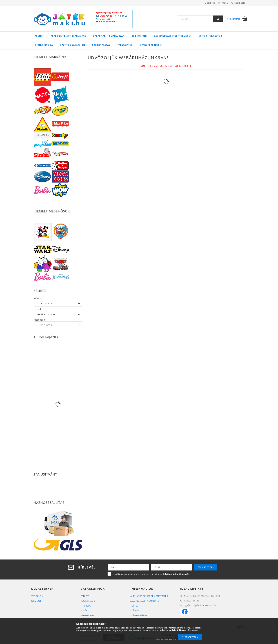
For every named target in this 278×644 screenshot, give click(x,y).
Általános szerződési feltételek (149, 596)
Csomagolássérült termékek (173, 36)
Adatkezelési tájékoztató (145, 601)
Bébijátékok (139, 36)
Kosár (84, 611)
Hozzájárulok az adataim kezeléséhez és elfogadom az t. (151, 574)
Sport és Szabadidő (73, 45)
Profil (222, 3)
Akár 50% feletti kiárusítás (68, 36)
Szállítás (136, 611)
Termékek (36, 601)
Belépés (206, 3)
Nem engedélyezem (166, 639)
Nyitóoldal (38, 596)
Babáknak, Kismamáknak (109, 36)
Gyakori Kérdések (151, 45)
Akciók (39, 36)
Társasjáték (125, 45)
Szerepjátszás (101, 45)
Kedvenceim (87, 615)
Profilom (86, 606)
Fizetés (134, 606)
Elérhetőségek (139, 615)
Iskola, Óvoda (44, 45)
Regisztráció (88, 601)
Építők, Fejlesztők (210, 36)
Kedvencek (239, 3)
